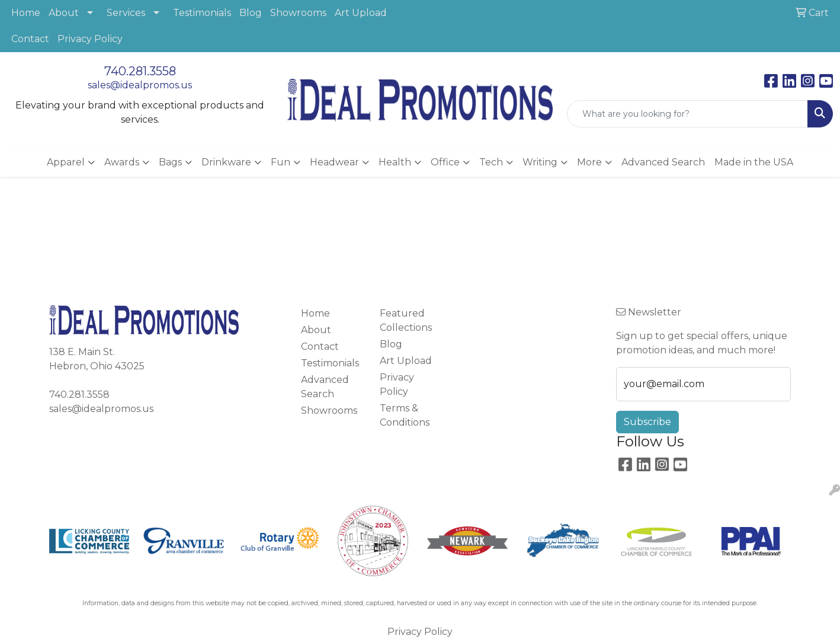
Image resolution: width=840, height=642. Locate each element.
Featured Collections (406, 320)
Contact (30, 39)
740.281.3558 (140, 71)
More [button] (589, 162)
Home (26, 13)
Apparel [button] (66, 162)
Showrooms (298, 13)
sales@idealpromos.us (140, 85)
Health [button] (395, 162)
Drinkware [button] (226, 162)
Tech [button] (491, 162)
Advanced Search (663, 162)
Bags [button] (170, 162)
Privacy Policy (90, 39)
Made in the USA (754, 162)
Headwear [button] (334, 162)
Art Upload (361, 13)
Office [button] (445, 162)
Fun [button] (280, 162)
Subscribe (647, 422)
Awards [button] (122, 162)
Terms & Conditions (405, 415)
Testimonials (202, 13)
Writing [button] (540, 162)
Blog (251, 13)
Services (126, 13)
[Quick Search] (687, 114)
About (64, 13)
